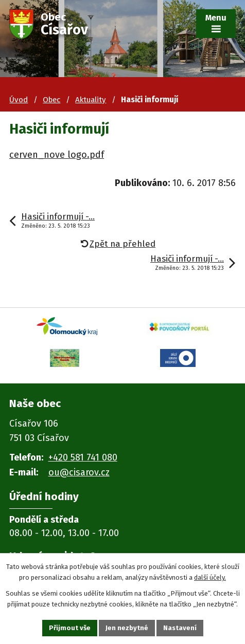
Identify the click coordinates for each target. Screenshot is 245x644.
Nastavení (180, 628)
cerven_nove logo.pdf (57, 155)
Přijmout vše (70, 628)
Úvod (19, 100)
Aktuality (91, 100)
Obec (51, 100)
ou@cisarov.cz (79, 472)
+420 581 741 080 (83, 457)
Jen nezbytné (127, 628)
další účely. (210, 577)
